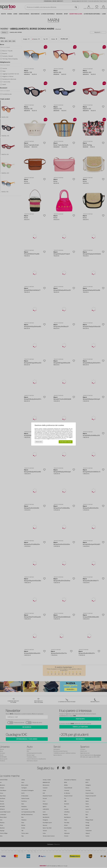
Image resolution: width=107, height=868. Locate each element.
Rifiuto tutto (39, 442)
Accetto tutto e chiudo (66, 442)
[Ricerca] (76, 7)
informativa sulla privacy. (61, 439)
